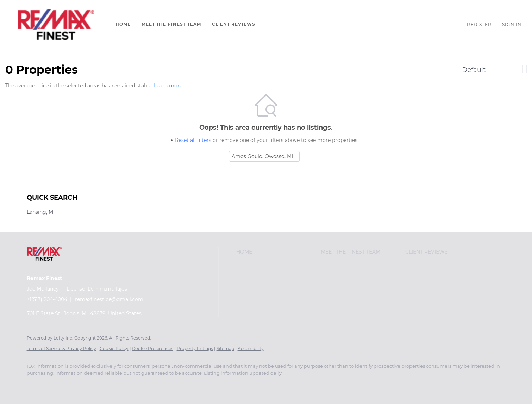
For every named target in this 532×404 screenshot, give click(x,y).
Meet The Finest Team (171, 24)
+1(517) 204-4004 (47, 299)
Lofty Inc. (63, 338)
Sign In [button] (512, 24)
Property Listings (195, 349)
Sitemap (225, 349)
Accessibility (251, 349)
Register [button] (479, 24)
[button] (56, 24)
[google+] (56, 385)
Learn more (168, 86)
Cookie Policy (114, 349)
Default (474, 70)
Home (123, 24)
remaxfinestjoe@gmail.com (109, 299)
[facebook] (35, 385)
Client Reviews (234, 24)
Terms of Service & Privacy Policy (61, 349)
